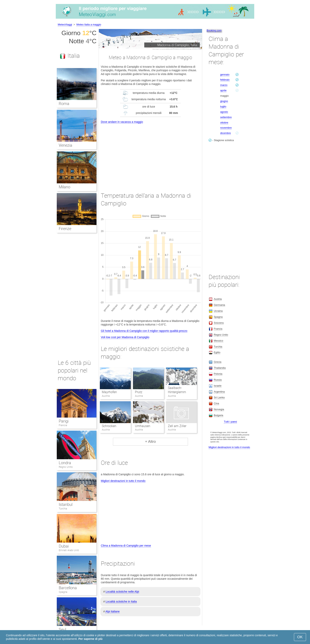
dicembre (226, 133)
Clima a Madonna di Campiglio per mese (126, 546)
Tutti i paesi (230, 422)
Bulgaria (219, 415)
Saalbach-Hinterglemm (177, 390)
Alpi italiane (113, 611)
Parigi (64, 421)
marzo (224, 85)
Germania (219, 305)
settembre (226, 117)
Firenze (65, 229)
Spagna (63, 592)
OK (300, 637)
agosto (224, 112)
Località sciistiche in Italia (121, 602)
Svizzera (219, 323)
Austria (218, 299)
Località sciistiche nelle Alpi (122, 592)
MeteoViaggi (65, 25)
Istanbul (66, 504)
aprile (223, 90)
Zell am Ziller (177, 426)
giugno (224, 101)
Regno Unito (66, 467)
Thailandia (220, 368)
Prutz (139, 392)
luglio (223, 106)
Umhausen (143, 426)
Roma (64, 104)
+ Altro (150, 441)
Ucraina (218, 311)
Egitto (217, 352)
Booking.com (214, 30)
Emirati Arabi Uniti (69, 550)
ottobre (224, 123)
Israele (218, 386)
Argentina (219, 392)
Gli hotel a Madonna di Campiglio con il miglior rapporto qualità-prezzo (144, 331)
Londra (65, 463)
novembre (226, 128)
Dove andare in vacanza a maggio (122, 122)
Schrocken (109, 426)
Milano (65, 187)
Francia (63, 425)
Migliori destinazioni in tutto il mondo (123, 481)
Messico (219, 341)
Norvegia (219, 409)
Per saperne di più (90, 639)
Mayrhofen (109, 392)
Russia (218, 380)
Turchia (63, 509)
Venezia (65, 145)
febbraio (225, 80)
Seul (62, 630)
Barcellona (68, 588)
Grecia (218, 362)
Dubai (64, 546)
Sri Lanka (219, 397)
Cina (216, 403)
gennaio (225, 75)
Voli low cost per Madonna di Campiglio (125, 337)
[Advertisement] (150, 154)
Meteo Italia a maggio (89, 25)
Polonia (218, 374)
